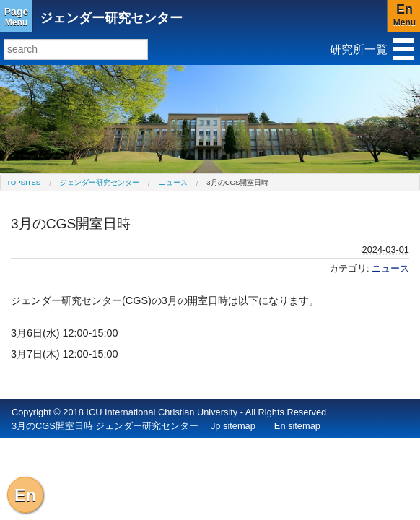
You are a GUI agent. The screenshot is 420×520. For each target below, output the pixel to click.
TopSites (23, 182)
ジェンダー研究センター (111, 18)
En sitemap (297, 426)
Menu (16, 17)
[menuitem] (23, 182)
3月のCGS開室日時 (237, 182)
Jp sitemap (233, 426)
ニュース (173, 182)
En (26, 495)
